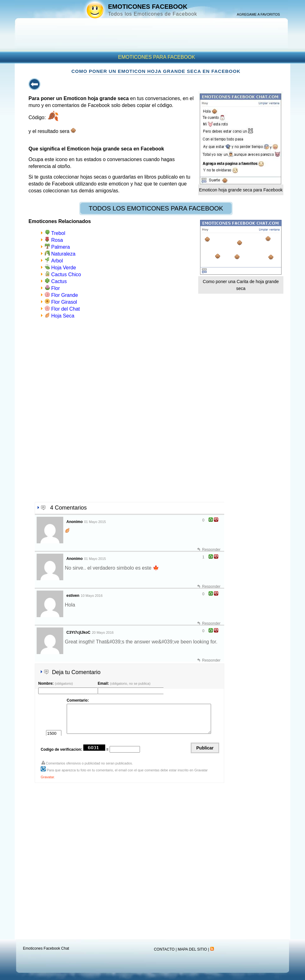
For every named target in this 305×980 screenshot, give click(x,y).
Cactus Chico (66, 274)
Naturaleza (63, 254)
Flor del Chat (65, 309)
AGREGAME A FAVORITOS (258, 14)
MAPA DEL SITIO (192, 949)
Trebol (58, 233)
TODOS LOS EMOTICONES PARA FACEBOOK (156, 208)
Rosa (57, 240)
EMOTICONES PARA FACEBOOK (157, 57)
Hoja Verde (63, 268)
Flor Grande (64, 295)
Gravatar (47, 777)
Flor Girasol (64, 302)
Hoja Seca (63, 316)
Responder (211, 550)
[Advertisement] (151, 312)
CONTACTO (164, 949)
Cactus (59, 281)
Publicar (205, 748)
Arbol (57, 261)
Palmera (60, 247)
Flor (55, 288)
